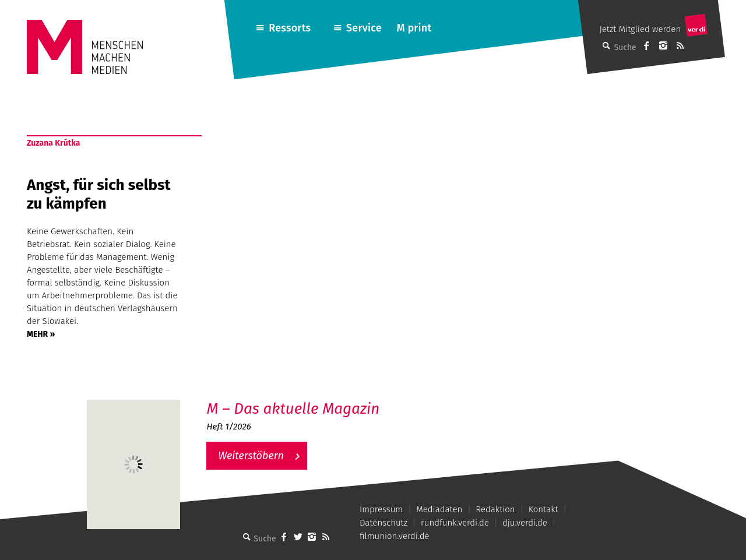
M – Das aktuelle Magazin (293, 409)
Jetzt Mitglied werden (640, 29)
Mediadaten (439, 509)
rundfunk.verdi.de (455, 523)
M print (414, 28)
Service (364, 28)
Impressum (381, 509)
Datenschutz (383, 523)
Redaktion (495, 509)
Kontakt (543, 509)
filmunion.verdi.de (395, 536)
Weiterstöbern (251, 456)
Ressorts (290, 28)
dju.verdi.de (525, 523)
